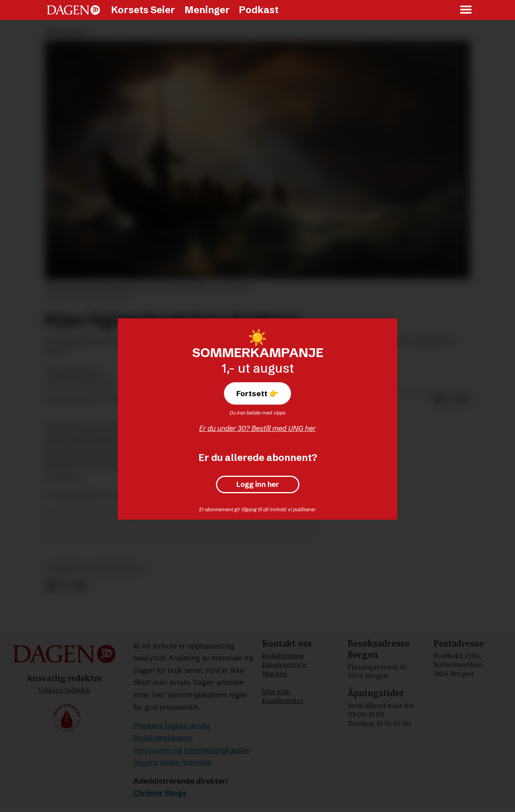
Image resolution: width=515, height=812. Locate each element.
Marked (274, 674)
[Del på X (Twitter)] (451, 399)
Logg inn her (258, 484)
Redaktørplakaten (163, 738)
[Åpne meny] (466, 10)
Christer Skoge (160, 793)
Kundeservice (284, 665)
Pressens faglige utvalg (172, 726)
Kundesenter (283, 701)
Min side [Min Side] (276, 692)
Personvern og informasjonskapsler (192, 750)
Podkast (259, 10)
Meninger (207, 10)
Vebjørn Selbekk (64, 690)
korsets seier (116, 568)
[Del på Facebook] (438, 399)
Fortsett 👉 (257, 393)
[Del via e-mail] (463, 399)
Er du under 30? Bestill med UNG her (257, 428)
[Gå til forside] (73, 10)
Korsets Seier (143, 10)
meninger (66, 568)
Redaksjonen (283, 656)
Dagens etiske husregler (173, 762)
